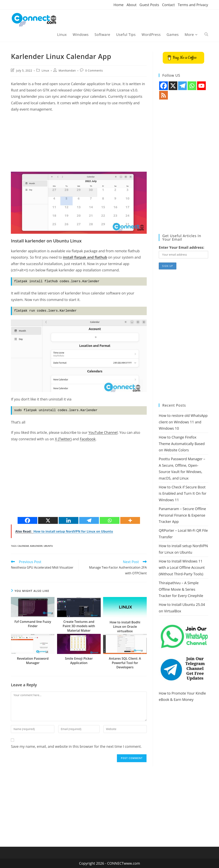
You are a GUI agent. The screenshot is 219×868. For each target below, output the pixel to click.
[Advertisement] (79, 144)
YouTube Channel (103, 432)
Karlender (36, 546)
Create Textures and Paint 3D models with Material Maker (79, 626)
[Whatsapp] (110, 520)
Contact (168, 5)
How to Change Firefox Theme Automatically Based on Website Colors (182, 444)
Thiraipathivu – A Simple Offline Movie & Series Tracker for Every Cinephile (181, 589)
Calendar (23, 546)
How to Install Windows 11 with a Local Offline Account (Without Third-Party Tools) (182, 568)
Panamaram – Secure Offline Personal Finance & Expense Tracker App (182, 515)
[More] (130, 520)
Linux (45, 70)
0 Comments (94, 70)
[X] (48, 520)
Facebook (88, 439)
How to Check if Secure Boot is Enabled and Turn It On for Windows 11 (183, 493)
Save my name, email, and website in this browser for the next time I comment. (76, 746)
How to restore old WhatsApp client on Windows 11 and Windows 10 (183, 422)
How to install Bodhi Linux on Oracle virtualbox (125, 627)
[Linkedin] (69, 520)
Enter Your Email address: (181, 247)
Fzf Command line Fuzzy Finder (33, 624)
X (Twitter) (63, 439)
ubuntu (48, 546)
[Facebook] (27, 520)
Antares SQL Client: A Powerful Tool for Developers (125, 663)
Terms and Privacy (193, 5)
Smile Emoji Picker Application (79, 661)
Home (119, 5)
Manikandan (67, 70)
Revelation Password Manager (33, 661)
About (132, 5)
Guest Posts (149, 5)
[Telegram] (89, 520)
